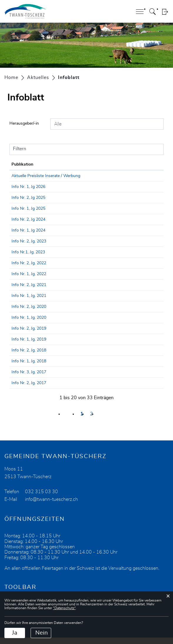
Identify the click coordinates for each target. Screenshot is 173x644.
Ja (15, 633)
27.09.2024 (22, 226)
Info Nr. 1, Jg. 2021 (54, 302)
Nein (41, 633)
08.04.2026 (22, 193)
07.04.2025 (22, 215)
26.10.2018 (22, 357)
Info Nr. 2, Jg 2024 (53, 226)
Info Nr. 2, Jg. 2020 (54, 313)
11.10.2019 (22, 335)
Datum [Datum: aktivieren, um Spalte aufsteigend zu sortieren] (18, 164)
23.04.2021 (22, 302)
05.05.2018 (22, 368)
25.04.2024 (22, 237)
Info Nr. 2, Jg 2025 (53, 204)
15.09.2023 (22, 248)
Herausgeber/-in (24, 123)
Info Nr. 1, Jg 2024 (53, 237)
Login (165, 12)
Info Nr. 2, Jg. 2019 (54, 335)
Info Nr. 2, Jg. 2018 (54, 357)
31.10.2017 (22, 389)
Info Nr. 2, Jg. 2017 (54, 389)
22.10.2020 (22, 313)
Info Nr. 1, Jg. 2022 (54, 280)
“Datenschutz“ (64, 608)
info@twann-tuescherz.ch (51, 506)
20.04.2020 (22, 324)
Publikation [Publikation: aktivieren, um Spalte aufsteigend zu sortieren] (47, 164)
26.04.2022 (22, 280)
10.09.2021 (22, 291)
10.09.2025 (22, 204)
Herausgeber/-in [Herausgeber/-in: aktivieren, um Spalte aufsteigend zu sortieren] (114, 164)
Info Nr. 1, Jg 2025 (53, 215)
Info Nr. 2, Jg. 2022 (54, 270)
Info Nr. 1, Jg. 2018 (54, 368)
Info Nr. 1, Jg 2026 (53, 193)
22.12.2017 (22, 379)
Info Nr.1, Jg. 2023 (53, 259)
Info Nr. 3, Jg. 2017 (54, 379)
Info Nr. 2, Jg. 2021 (54, 291)
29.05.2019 (22, 346)
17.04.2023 (22, 259)
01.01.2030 (22, 176)
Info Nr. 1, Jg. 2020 (54, 324)
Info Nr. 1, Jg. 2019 (54, 346)
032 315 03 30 (41, 498)
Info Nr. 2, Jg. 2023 (54, 248)
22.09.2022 (22, 270)
